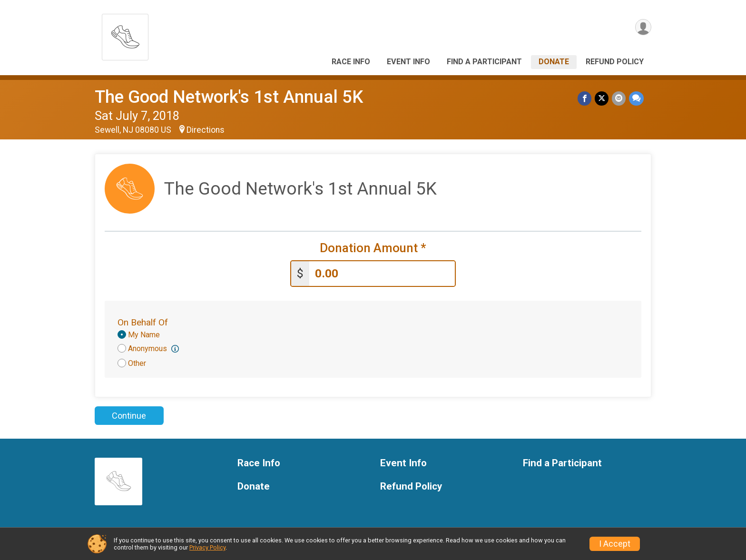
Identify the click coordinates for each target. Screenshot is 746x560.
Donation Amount (373, 248)
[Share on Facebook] (586, 99)
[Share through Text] (636, 99)
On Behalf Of (143, 321)
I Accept (615, 544)
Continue (129, 415)
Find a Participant (484, 62)
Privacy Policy (207, 547)
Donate (554, 62)
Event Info (408, 62)
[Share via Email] (619, 99)
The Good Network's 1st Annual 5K (229, 97)
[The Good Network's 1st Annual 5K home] (125, 34)
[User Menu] (643, 28)
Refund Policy (615, 62)
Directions (206, 130)
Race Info (351, 62)
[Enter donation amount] (382, 273)
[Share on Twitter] (603, 99)
